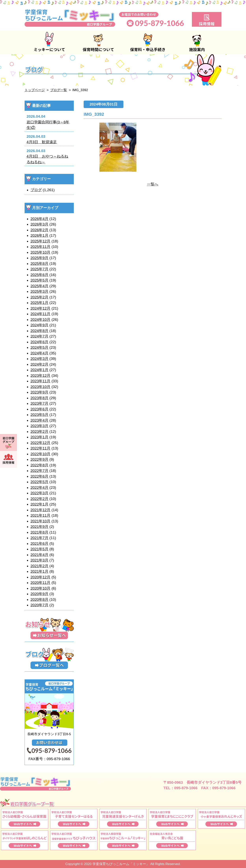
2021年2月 (39, 566)
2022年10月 (40, 454)
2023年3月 (39, 426)
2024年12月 (40, 308)
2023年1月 (39, 437)
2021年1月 (39, 571)
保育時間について (98, 42)
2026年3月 (39, 224)
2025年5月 (39, 280)
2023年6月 (39, 409)
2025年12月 (40, 241)
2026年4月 (39, 219)
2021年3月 (39, 560)
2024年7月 (39, 336)
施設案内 (197, 42)
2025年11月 (40, 247)
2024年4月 (39, 353)
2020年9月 (39, 594)
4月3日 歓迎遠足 (42, 142)
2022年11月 (40, 448)
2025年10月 (40, 252)
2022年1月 (39, 504)
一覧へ (153, 184)
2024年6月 (39, 342)
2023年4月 (39, 420)
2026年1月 (39, 235)
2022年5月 (39, 482)
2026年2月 (39, 230)
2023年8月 (39, 398)
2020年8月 (39, 600)
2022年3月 (39, 493)
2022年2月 (39, 499)
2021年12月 (40, 510)
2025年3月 (39, 291)
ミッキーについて (49, 42)
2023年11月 (40, 381)
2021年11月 (40, 515)
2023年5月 (39, 415)
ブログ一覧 (59, 90)
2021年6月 (39, 544)
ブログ (36, 190)
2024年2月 (39, 364)
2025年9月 (39, 258)
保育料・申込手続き (148, 42)
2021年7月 (39, 538)
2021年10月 (40, 521)
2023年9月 (39, 392)
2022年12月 (40, 443)
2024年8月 (39, 331)
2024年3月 (39, 359)
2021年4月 (39, 555)
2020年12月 (40, 577)
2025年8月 (39, 264)
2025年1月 (39, 303)
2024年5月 (39, 347)
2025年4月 (39, 286)
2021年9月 (39, 527)
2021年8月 (39, 532)
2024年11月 (40, 314)
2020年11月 (40, 583)
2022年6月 (39, 476)
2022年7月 (39, 471)
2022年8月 (39, 465)
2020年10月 (40, 588)
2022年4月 (39, 488)
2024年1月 (39, 370)
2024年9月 (39, 325)
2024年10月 (40, 320)
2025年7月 (39, 269)
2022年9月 (39, 459)
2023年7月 (39, 403)
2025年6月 (39, 275)
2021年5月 (39, 549)
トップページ (35, 90)
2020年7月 (39, 605)
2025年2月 (39, 297)
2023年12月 (40, 376)
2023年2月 (39, 432)
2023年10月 (40, 387)
